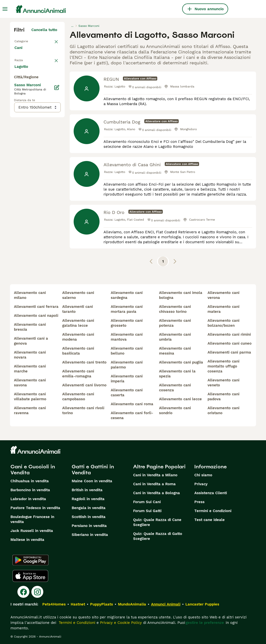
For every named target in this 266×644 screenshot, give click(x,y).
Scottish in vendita (89, 517)
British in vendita (87, 490)
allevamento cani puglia (181, 362)
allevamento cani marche (30, 369)
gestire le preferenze (205, 623)
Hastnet (78, 604)
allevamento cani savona (30, 383)
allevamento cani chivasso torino (175, 309)
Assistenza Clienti (211, 493)
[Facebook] (23, 592)
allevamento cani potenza (175, 323)
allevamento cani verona (223, 295)
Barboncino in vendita (30, 490)
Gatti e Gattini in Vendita (93, 470)
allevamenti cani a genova (31, 341)
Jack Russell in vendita (32, 531)
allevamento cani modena (78, 337)
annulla (50, 64)
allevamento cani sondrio (175, 410)
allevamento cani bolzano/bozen (223, 323)
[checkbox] (17, 89)
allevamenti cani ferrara (36, 307)
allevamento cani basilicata (78, 351)
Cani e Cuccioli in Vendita (33, 470)
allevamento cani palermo (127, 365)
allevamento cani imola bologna (181, 295)
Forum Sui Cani (147, 502)
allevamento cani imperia (127, 379)
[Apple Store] (30, 576)
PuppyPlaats (102, 604)
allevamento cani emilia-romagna (78, 374)
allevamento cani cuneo (230, 343)
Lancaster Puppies (202, 604)
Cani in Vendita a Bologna (157, 493)
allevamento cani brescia (30, 327)
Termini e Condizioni (213, 511)
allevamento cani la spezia (177, 374)
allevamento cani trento (84, 362)
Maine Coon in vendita (92, 481)
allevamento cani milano (30, 295)
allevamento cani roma (132, 404)
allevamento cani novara (30, 355)
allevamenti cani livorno (84, 385)
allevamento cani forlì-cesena (132, 415)
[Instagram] (37, 592)
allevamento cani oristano (223, 410)
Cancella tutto (44, 30)
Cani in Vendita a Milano (155, 475)
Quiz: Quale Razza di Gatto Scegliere (158, 536)
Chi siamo (203, 475)
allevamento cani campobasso (78, 397)
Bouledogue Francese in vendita (32, 519)
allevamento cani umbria (175, 337)
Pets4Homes (54, 604)
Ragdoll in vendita (88, 499)
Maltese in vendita (27, 540)
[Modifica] (57, 202)
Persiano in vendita (89, 526)
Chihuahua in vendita (30, 481)
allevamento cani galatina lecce (78, 323)
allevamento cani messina (175, 351)
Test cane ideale (210, 520)
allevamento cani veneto (223, 383)
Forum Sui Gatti (147, 511)
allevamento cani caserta (127, 393)
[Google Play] (30, 560)
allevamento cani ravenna (30, 410)
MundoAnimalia (132, 604)
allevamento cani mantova (127, 337)
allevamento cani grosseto (127, 323)
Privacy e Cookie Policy (120, 623)
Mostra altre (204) (44, 180)
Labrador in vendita (28, 499)
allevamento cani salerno (78, 295)
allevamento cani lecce (180, 399)
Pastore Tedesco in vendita (35, 508)
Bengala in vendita (89, 508)
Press (199, 502)
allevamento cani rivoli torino (83, 410)
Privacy (201, 484)
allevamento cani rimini (229, 334)
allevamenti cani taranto (78, 309)
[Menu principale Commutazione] (5, 9)
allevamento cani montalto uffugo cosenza (223, 366)
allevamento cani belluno (127, 351)
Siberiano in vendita (90, 535)
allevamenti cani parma (229, 352)
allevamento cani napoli (36, 316)
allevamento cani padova (223, 397)
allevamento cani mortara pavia (127, 309)
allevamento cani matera (223, 309)
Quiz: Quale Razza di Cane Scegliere (157, 522)
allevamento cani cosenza (175, 388)
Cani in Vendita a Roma (154, 484)
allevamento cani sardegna (127, 295)
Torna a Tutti (26, 41)
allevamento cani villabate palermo (30, 397)
